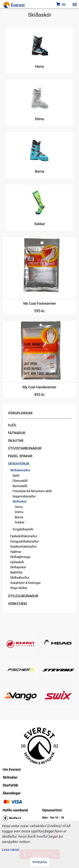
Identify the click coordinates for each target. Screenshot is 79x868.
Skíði (16, 476)
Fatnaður (17, 433)
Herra (19, 507)
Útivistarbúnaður (25, 448)
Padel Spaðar (20, 456)
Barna (19, 517)
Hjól (12, 425)
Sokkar (20, 522)
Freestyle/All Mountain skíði (32, 491)
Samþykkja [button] (40, 862)
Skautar (16, 441)
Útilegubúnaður (23, 596)
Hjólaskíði (17, 562)
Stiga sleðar (19, 588)
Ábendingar (12, 793)
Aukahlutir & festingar (25, 583)
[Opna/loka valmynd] (75, 4)
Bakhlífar (16, 573)
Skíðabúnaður (20, 470)
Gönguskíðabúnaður (25, 542)
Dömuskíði (20, 481)
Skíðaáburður (20, 578)
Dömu (19, 512)
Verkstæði (18, 604)
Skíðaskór (20, 502)
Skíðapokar (18, 567)
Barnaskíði (20, 486)
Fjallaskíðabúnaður (24, 536)
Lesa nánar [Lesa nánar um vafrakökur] (10, 850)
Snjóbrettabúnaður (23, 547)
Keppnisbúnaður (24, 496)
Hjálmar (16, 552)
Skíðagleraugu (20, 557)
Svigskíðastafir (23, 529)
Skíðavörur (19, 464)
